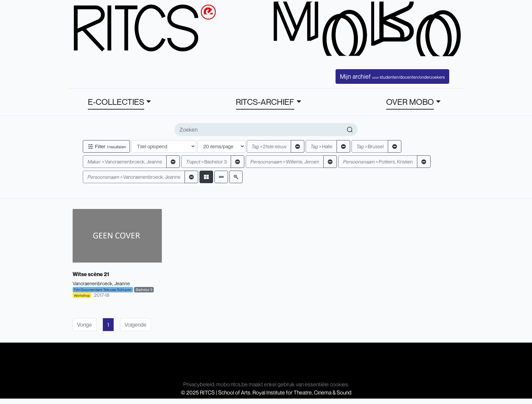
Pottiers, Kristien (378, 162)
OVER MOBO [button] (410, 102)
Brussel (370, 146)
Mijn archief (392, 76)
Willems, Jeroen (285, 162)
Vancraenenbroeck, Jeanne (125, 162)
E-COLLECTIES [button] (116, 102)
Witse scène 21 (91, 274)
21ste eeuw (269, 146)
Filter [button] (106, 146)
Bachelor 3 (206, 162)
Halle (321, 146)
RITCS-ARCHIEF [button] (265, 102)
